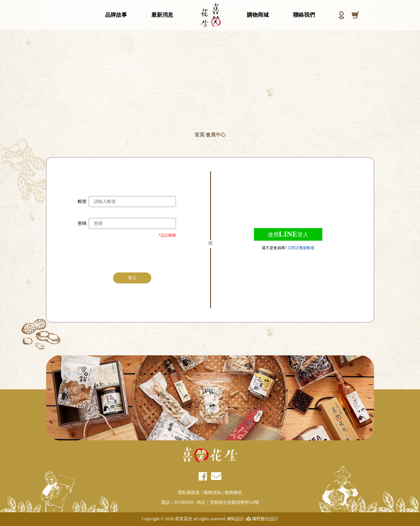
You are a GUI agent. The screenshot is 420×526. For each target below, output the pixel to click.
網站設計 (235, 519)
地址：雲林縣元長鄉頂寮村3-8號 (228, 502)
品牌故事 (116, 11)
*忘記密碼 (167, 235)
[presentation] (132, 254)
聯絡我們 (304, 11)
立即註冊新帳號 (301, 248)
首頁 (199, 135)
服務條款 (233, 492)
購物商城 (258, 11)
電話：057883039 (177, 502)
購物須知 (212, 492)
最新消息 (162, 11)
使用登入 (288, 234)
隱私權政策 (189, 492)
